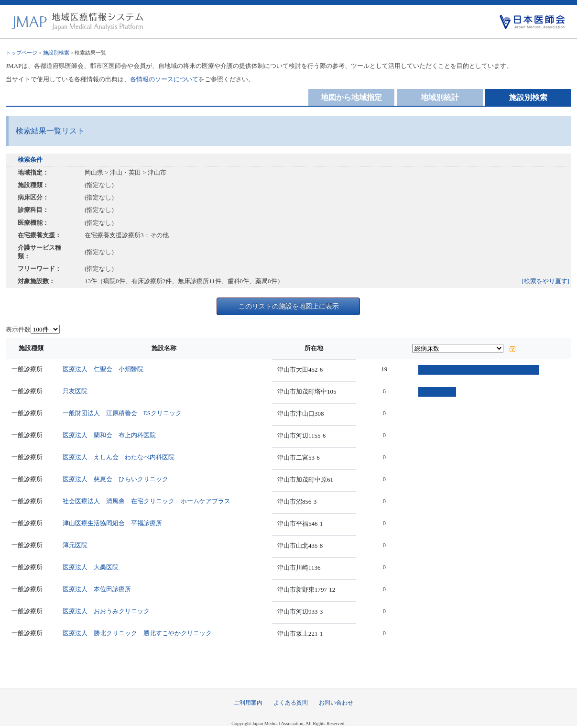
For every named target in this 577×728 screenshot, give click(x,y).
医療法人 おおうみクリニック (108, 611)
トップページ (22, 53)
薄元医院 (77, 545)
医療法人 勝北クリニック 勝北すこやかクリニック (139, 633)
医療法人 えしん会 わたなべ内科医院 (120, 457)
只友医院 (77, 391)
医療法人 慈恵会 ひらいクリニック (117, 479)
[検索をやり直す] (545, 281)
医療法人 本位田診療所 (99, 589)
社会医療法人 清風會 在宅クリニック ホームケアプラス (148, 501)
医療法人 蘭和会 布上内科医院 (111, 435)
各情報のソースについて (164, 79)
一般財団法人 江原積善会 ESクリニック (124, 413)
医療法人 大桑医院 (93, 567)
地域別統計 (440, 97)
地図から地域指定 (351, 97)
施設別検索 (56, 53)
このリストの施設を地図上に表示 (289, 306)
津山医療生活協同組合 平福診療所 (114, 523)
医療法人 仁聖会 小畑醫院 (105, 369)
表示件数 (18, 329)
